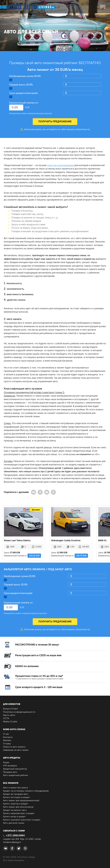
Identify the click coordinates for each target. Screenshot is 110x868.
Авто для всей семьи (14, 823)
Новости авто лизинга (14, 747)
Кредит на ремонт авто (15, 810)
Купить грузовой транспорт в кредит (22, 820)
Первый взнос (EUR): (21, 85)
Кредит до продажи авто (16, 794)
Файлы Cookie (10, 722)
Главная (7, 18)
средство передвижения (60, 165)
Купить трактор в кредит (16, 804)
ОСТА (6, 718)
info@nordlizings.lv (12, 842)
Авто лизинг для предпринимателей (21, 800)
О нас (6, 734)
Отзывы (7, 744)
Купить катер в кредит (14, 817)
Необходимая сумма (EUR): (25, 76)
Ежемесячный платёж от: (24, 103)
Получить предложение (55, 121)
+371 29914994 (14, 835)
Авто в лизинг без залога (15, 788)
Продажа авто (10, 772)
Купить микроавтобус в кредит (19, 813)
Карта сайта (9, 715)
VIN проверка (10, 766)
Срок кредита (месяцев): (24, 93)
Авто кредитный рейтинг (16, 775)
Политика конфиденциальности (19, 712)
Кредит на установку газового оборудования (26, 791)
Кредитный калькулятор (15, 769)
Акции (6, 762)
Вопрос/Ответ (11, 709)
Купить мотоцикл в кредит (16, 797)
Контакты (8, 737)
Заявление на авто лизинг (16, 750)
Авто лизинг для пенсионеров (18, 807)
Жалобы (7, 740)
